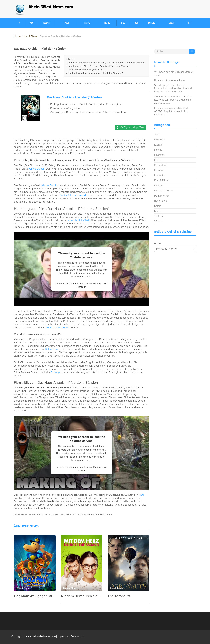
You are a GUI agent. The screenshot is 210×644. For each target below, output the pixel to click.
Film (141, 495)
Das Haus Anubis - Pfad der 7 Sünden (74, 97)
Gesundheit (47, 23)
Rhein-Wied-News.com (51, 7)
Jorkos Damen (37, 169)
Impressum (63, 636)
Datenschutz (78, 636)
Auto (32, 23)
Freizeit (158, 160)
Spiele (123, 23)
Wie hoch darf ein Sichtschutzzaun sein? (174, 74)
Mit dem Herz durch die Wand (82, 596)
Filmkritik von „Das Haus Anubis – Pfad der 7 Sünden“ (95, 73)
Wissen (171, 23)
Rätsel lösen (52, 349)
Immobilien (161, 175)
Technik (159, 216)
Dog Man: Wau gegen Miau (35, 596)
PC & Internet (162, 196)
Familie (158, 150)
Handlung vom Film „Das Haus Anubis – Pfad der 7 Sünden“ (99, 66)
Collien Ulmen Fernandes (74, 195)
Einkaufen (160, 140)
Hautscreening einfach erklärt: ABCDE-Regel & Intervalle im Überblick (171, 111)
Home (17, 36)
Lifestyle (107, 23)
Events (189, 23)
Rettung (55, 372)
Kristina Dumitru (50, 185)
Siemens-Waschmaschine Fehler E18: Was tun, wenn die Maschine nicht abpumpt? (173, 100)
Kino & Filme (30, 36)
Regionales (152, 23)
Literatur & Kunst (164, 191)
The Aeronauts (119, 596)
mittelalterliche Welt (78, 220)
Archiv (158, 243)
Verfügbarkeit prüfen (132, 127)
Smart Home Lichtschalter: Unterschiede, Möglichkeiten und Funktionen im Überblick (173, 88)
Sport (136, 23)
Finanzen (66, 23)
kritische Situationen (58, 328)
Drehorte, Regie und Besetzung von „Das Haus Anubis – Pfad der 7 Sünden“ (107, 63)
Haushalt (87, 23)
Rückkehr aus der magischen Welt (88, 70)
